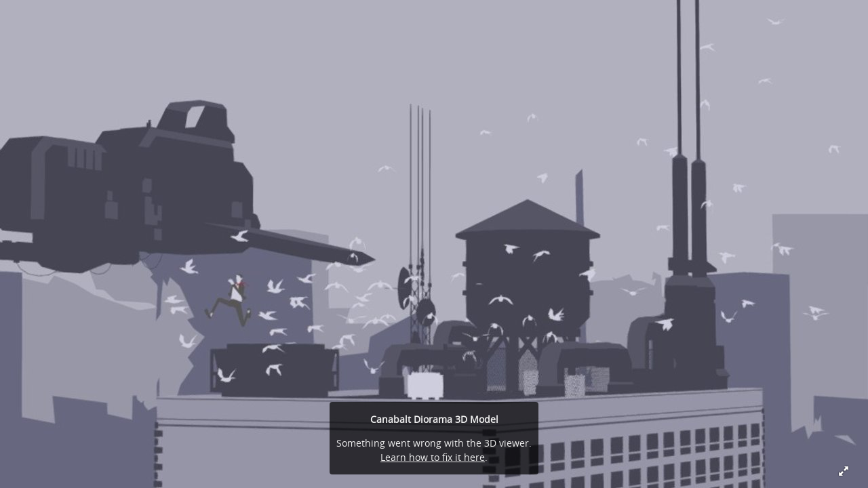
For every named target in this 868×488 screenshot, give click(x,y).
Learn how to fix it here (433, 457)
